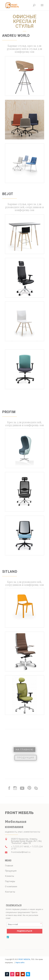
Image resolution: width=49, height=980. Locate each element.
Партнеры (10, 881)
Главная (9, 865)
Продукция (26, 758)
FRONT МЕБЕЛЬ (24, 959)
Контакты (10, 892)
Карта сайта (20, 963)
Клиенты (9, 876)
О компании (11, 886)
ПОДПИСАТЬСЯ (24, 931)
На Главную (24, 750)
